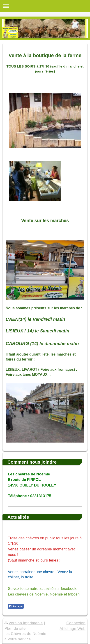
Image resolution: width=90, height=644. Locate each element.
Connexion (76, 623)
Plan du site (15, 628)
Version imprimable (24, 623)
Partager (16, 606)
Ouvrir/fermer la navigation (45, 6)
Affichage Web (73, 629)
